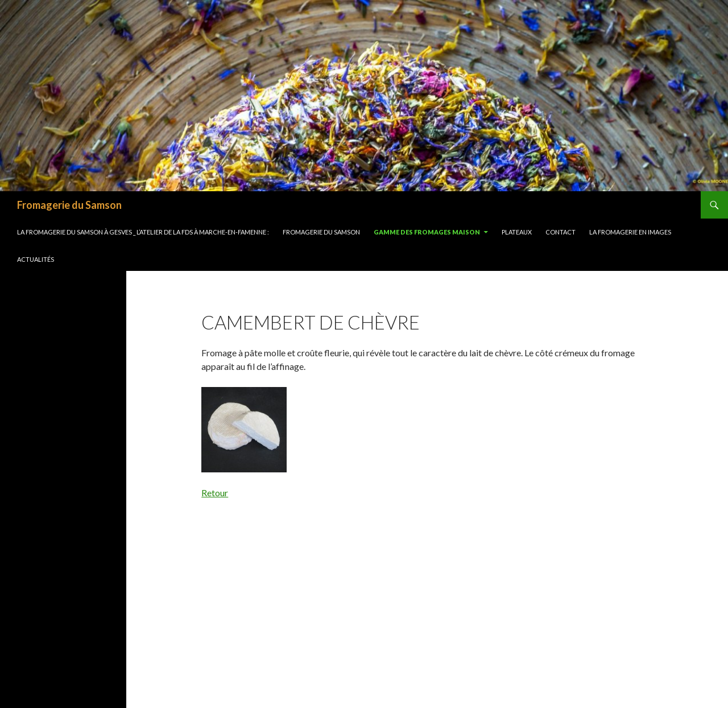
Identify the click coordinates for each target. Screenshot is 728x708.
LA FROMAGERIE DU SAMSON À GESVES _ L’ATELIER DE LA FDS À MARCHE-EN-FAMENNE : (143, 232)
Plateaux (517, 232)
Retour (215, 493)
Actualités (36, 259)
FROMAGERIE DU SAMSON (321, 232)
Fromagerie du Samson (69, 205)
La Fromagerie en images (630, 232)
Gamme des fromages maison (427, 232)
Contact (561, 232)
